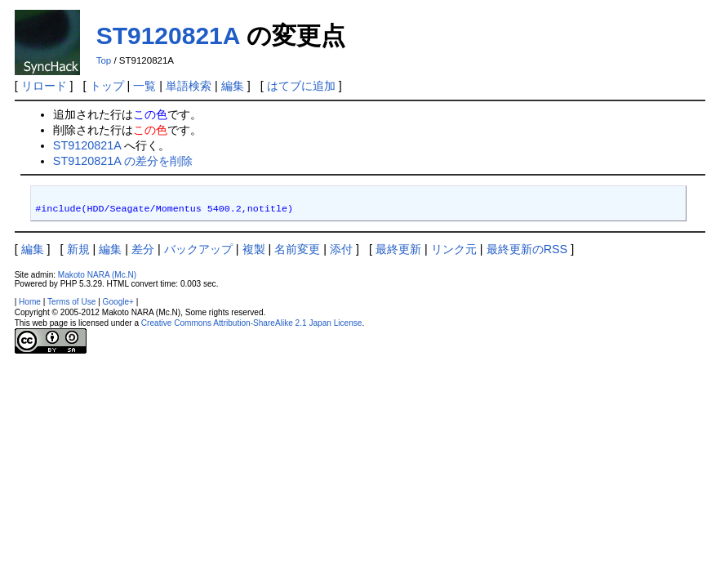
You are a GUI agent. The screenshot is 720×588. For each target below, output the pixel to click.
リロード (44, 86)
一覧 (144, 86)
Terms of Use (71, 302)
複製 (254, 249)
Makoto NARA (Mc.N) (97, 275)
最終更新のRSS (527, 249)
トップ (107, 86)
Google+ (118, 302)
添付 (341, 249)
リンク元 (454, 249)
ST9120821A (168, 36)
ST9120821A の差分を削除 (123, 161)
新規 (78, 249)
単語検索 (189, 86)
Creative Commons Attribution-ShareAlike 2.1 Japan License (252, 323)
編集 (233, 86)
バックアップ (198, 249)
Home (30, 302)
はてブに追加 (301, 86)
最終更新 (398, 249)
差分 (143, 249)
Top (104, 60)
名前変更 (297, 249)
